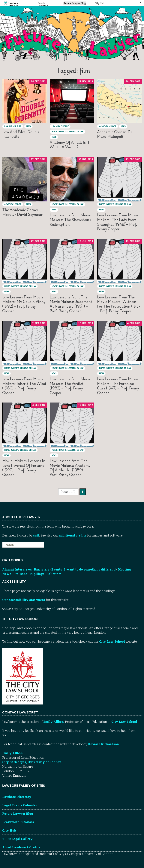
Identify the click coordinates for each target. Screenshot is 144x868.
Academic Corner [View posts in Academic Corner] (108, 126)
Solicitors (54, 574)
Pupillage (37, 574)
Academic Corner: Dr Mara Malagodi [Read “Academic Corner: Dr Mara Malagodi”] (115, 134)
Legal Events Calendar (20, 805)
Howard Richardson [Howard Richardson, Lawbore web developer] (103, 744)
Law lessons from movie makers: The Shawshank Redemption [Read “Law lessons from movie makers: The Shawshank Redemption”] (70, 220)
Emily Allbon (54, 722)
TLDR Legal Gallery (17, 839)
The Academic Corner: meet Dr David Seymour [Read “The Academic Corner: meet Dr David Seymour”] (22, 212)
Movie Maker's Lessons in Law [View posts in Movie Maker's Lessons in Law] (67, 131)
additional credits (73, 535)
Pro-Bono (20, 574)
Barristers (42, 569)
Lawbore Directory (17, 797)
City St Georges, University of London (32, 762)
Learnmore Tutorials (18, 822)
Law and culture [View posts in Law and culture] (13, 126)
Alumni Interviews (17, 569)
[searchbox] (23, 545)
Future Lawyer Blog (18, 814)
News (7, 574)
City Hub (9, 830)
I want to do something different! (90, 569)
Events (57, 569)
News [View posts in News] (28, 126)
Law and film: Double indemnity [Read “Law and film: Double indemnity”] (21, 134)
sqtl (36, 535)
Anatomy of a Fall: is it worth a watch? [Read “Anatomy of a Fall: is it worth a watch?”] (69, 145)
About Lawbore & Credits (21, 847)
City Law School (112, 641)
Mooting (124, 569)
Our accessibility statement (24, 600)
